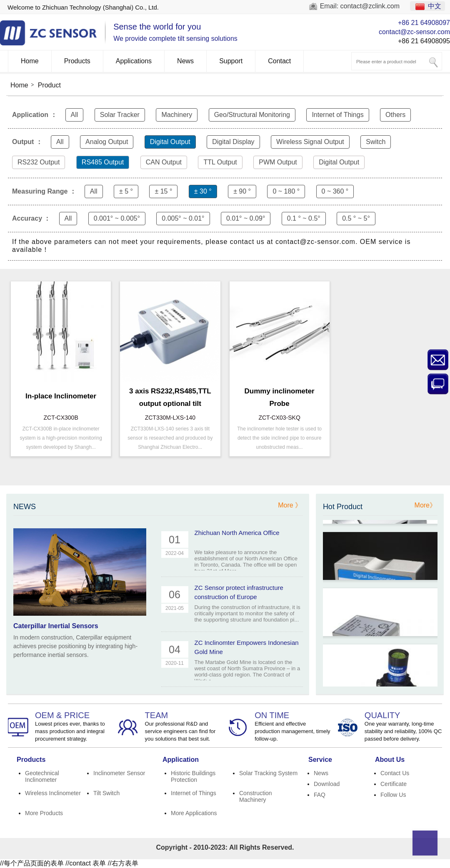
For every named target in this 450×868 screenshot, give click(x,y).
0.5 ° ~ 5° (356, 218)
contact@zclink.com (370, 6)
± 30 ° (203, 191)
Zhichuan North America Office (237, 533)
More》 (425, 505)
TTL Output (220, 162)
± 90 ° (242, 191)
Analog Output (107, 142)
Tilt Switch (106, 793)
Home (30, 61)
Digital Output (170, 142)
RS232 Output (39, 162)
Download (327, 784)
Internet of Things (337, 115)
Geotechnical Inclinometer (42, 776)
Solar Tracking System (268, 773)
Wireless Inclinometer (53, 793)
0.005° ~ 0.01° (183, 218)
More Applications (194, 813)
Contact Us (395, 773)
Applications (134, 61)
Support (231, 61)
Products (77, 61)
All (75, 115)
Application (181, 760)
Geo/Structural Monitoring (252, 115)
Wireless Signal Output (310, 142)
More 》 (290, 505)
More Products (44, 813)
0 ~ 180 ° (286, 191)
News (185, 61)
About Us (390, 760)
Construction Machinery (256, 796)
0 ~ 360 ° (335, 191)
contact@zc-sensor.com (414, 32)
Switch (376, 142)
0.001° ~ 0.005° (117, 218)
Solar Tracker (120, 115)
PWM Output (278, 162)
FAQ (320, 795)
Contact (279, 61)
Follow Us (393, 795)
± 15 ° (163, 191)
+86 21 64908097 (424, 23)
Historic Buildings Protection (193, 776)
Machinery (177, 115)
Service (320, 760)
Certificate (394, 784)
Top (425, 843)
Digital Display (233, 142)
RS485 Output (103, 162)
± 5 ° (126, 191)
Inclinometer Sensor (119, 773)
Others (395, 115)
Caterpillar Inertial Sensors (56, 626)
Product (49, 85)
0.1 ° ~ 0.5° (304, 218)
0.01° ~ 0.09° (246, 218)
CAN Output (164, 162)
